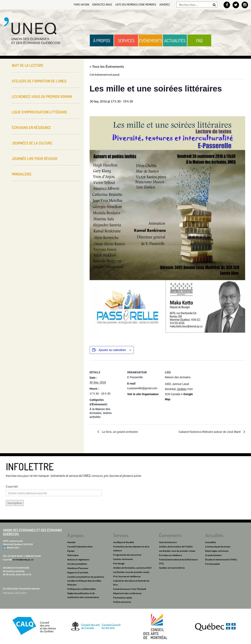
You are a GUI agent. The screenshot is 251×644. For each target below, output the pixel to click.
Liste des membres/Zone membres (135, 4)
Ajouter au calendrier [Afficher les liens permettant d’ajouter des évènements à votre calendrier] (112, 350)
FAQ (199, 40)
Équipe (71, 551)
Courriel (12, 486)
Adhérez (164, 4)
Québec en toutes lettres (172, 568)
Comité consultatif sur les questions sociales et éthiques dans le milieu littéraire (86, 581)
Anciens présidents (77, 564)
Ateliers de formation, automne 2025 (132, 568)
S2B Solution (20, 593)
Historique (73, 555)
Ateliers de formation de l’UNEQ (39, 81)
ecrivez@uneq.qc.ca (23, 560)
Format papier (213, 564)
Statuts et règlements (78, 560)
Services (126, 40)
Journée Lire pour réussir (35, 158)
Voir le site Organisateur (143, 394)
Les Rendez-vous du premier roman (42, 96)
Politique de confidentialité (81, 589)
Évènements (151, 40)
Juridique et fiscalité (124, 542)
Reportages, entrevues (217, 551)
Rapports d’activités (78, 572)
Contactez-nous (100, 4)
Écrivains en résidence (31, 127)
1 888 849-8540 (32, 556)
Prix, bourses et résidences (127, 576)
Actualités (175, 40)
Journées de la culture (32, 143)
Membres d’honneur (78, 568)
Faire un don (79, 4)
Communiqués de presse (218, 547)
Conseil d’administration (80, 547)
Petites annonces (122, 602)
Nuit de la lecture (28, 65)
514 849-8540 (15, 556)
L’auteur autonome (123, 559)
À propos (102, 40)
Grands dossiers (213, 555)
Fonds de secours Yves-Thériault (130, 589)
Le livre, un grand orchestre (120, 432)
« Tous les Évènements (107, 67)
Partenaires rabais (123, 598)
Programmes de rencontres (127, 555)
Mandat (71, 542)
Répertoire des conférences (127, 593)
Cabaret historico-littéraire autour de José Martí (210, 432)
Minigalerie (22, 174)
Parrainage (119, 563)
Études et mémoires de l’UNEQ (221, 560)
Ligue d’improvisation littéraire (40, 112)
